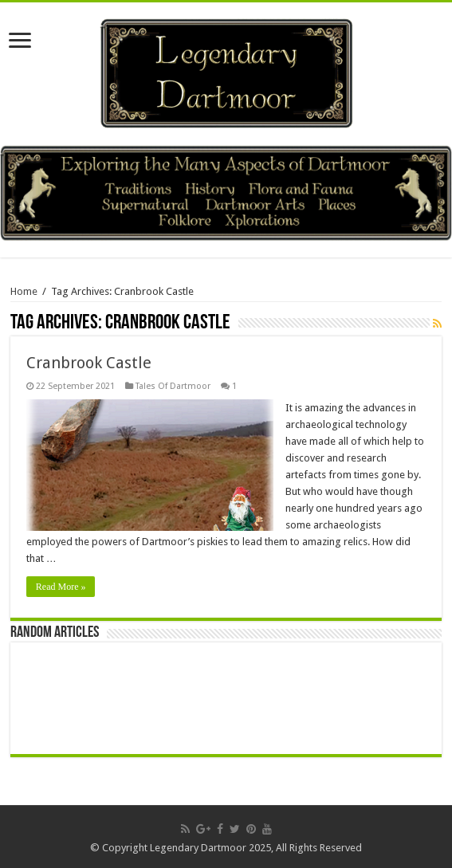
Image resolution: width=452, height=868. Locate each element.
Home (24, 291)
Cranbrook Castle (89, 363)
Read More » (61, 587)
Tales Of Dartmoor (173, 386)
